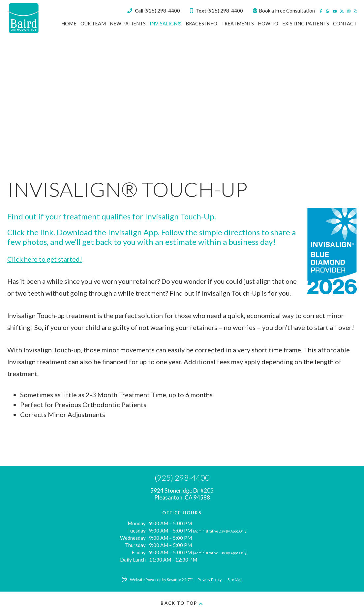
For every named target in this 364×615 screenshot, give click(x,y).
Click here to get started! (45, 259)
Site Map (235, 580)
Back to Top (182, 603)
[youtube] (335, 11)
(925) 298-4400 (216, 11)
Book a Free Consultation (284, 11)
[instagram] (349, 11)
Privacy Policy (210, 580)
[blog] (342, 11)
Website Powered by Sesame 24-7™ (157, 580)
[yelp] (355, 11)
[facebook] (321, 11)
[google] (327, 11)
